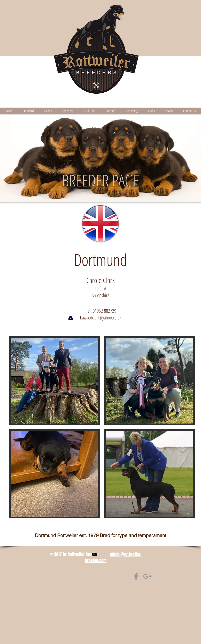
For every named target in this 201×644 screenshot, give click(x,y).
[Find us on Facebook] (136, 576)
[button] (55, 381)
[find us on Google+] (147, 576)
